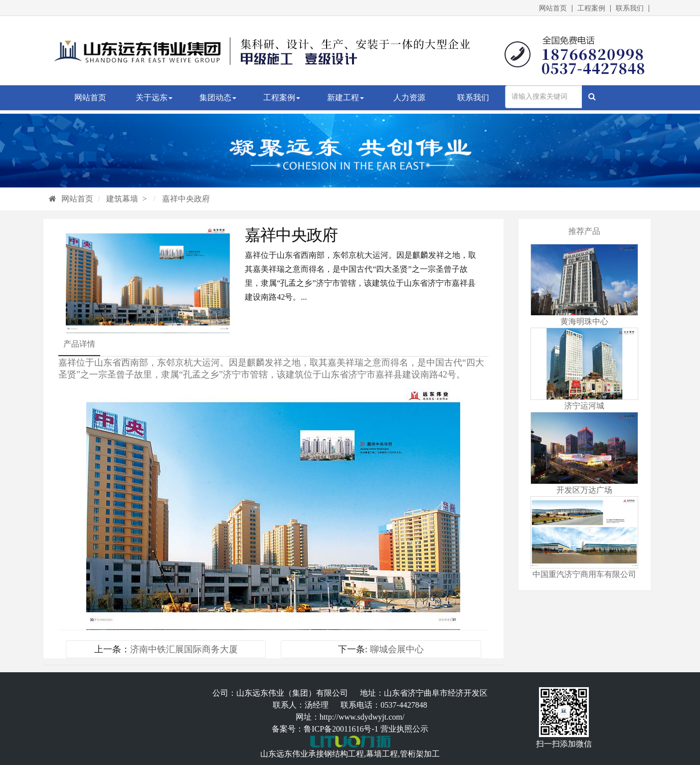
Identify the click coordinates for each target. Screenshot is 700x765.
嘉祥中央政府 (186, 199)
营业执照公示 (404, 729)
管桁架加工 (420, 754)
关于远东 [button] (154, 97)
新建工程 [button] (346, 97)
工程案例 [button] (282, 97)
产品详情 (79, 344)
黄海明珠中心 (584, 321)
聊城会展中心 (397, 649)
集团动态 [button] (218, 97)
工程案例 (591, 8)
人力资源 (409, 97)
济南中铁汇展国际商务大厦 (184, 649)
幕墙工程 (382, 754)
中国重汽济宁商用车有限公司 (584, 574)
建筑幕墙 (122, 199)
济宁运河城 (584, 406)
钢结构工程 (344, 754)
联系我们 (630, 8)
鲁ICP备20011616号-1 (341, 729)
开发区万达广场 (584, 490)
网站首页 (553, 8)
